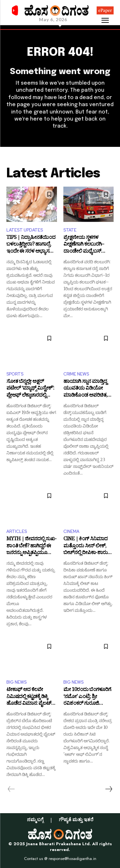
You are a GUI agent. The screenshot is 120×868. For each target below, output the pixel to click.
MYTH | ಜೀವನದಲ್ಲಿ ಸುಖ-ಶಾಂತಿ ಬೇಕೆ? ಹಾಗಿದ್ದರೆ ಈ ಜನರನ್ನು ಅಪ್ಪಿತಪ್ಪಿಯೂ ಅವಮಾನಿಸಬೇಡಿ (31, 547)
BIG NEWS (16, 682)
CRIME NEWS (76, 374)
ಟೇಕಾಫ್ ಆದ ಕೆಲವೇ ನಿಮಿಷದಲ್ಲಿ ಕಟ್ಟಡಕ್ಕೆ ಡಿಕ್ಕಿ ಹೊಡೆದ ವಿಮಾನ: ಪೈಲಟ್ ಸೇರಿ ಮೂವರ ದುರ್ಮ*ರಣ (31, 697)
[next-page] (108, 789)
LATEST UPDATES (25, 230)
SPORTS (15, 374)
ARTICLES (17, 531)
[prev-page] (11, 789)
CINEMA (71, 531)
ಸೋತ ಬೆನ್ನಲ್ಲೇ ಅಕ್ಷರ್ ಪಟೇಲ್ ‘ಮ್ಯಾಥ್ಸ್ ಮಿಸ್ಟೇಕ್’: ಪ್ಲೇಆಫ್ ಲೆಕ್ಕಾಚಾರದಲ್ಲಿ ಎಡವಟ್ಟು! (30, 389)
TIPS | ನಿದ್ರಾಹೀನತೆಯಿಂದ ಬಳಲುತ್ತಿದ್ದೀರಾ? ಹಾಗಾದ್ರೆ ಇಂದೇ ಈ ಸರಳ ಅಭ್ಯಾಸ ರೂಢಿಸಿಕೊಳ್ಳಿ (31, 245)
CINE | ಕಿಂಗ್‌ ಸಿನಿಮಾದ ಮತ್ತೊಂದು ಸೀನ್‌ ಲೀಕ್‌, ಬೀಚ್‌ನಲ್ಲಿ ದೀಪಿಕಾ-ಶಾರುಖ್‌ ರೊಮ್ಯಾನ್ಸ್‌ (88, 547)
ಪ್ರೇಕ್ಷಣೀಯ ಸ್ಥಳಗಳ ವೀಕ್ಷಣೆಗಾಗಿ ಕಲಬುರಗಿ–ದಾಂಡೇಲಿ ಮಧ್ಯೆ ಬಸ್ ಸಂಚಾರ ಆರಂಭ (84, 245)
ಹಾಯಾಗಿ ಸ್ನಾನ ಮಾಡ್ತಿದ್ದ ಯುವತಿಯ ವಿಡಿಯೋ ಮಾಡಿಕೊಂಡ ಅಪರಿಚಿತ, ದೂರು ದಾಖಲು (85, 389)
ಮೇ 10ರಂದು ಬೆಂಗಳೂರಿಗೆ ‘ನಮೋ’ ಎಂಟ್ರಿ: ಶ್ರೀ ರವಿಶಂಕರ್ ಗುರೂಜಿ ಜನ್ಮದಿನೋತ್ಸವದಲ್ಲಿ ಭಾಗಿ (87, 697)
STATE (70, 230)
